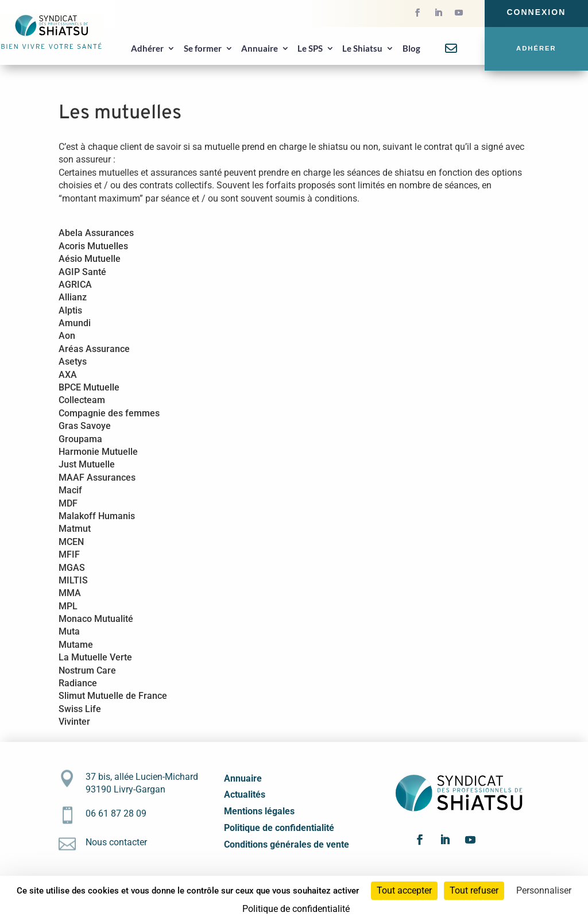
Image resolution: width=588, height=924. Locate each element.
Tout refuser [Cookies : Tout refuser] (474, 890)
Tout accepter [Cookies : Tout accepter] (404, 890)
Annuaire (260, 48)
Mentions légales (259, 811)
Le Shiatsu (362, 48)
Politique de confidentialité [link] (296, 909)
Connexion (536, 12)
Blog (411, 48)
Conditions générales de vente (287, 844)
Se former (203, 48)
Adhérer (147, 48)
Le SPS (310, 48)
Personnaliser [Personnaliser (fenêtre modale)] (544, 890)
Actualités (245, 795)
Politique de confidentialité (279, 828)
